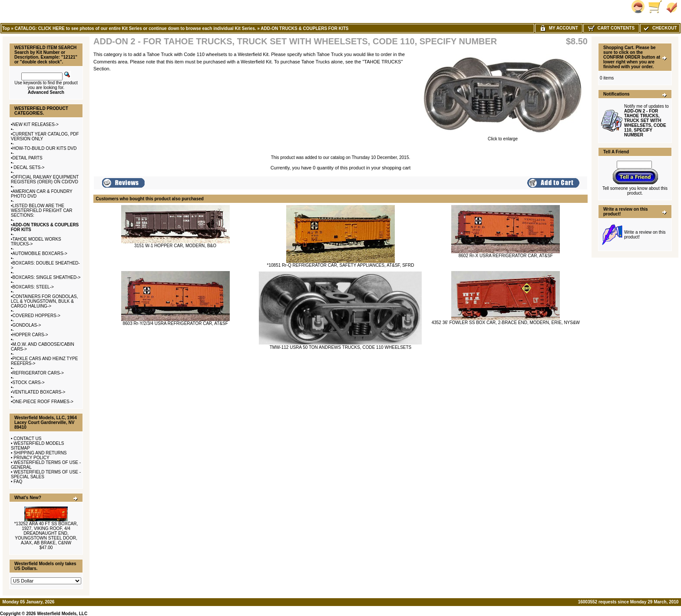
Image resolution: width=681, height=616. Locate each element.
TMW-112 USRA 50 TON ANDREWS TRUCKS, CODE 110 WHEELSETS (341, 347)
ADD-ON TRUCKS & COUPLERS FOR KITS (304, 28)
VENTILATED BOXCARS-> (39, 392)
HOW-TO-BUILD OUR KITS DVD (45, 148)
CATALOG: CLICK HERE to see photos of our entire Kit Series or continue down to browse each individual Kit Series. (136, 28)
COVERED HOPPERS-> (36, 316)
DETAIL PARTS (28, 158)
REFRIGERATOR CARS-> (38, 373)
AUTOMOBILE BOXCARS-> (40, 253)
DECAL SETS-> (29, 167)
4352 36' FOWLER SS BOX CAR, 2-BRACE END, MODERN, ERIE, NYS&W (506, 323)
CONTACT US (27, 439)
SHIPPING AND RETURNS (40, 453)
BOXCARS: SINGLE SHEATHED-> (47, 277)
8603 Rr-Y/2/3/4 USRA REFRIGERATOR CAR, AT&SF (175, 323)
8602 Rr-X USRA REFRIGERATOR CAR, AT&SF (506, 256)
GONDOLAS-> (27, 325)
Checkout (660, 28)
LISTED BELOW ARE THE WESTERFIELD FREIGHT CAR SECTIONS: (42, 210)
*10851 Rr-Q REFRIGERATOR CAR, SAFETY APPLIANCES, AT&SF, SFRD (341, 265)
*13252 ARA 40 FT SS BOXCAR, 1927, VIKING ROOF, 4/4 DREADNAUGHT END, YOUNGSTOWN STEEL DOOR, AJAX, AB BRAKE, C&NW (46, 533)
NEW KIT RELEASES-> (36, 124)
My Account (559, 28)
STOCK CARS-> (29, 383)
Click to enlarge (503, 137)
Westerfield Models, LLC (62, 614)
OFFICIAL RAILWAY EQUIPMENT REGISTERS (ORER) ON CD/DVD (45, 179)
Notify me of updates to (646, 121)
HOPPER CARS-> (30, 335)
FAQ (18, 482)
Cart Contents (611, 28)
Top (6, 28)
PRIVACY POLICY (31, 458)
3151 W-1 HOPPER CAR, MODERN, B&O (175, 246)
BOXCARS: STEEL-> (33, 287)
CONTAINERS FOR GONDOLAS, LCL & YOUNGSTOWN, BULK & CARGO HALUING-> (44, 301)
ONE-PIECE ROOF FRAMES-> (43, 402)
